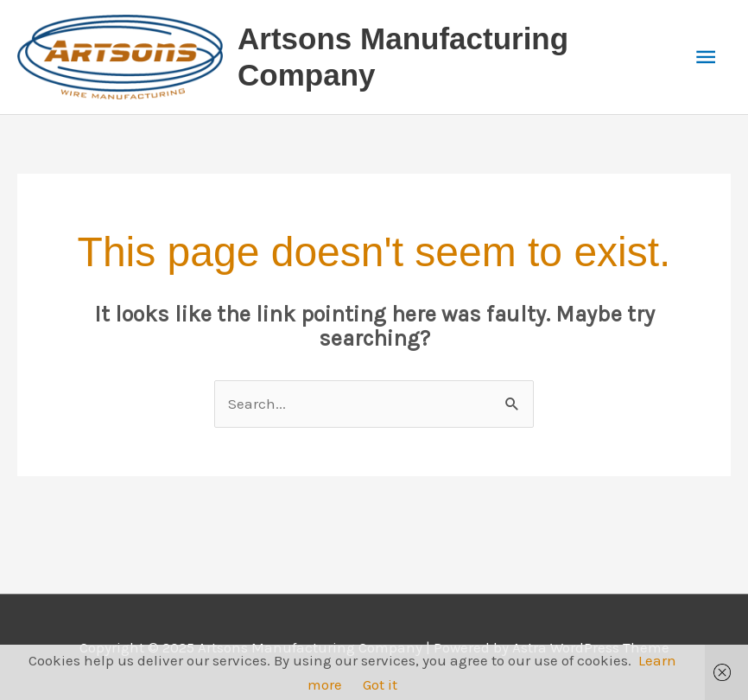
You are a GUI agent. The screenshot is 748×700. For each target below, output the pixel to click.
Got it (380, 684)
